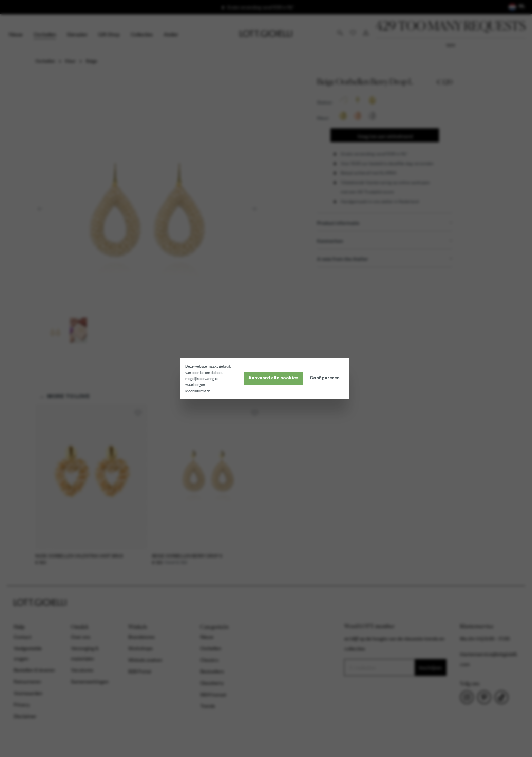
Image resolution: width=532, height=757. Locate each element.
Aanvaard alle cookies (275, 379)
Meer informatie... (200, 391)
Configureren (326, 379)
